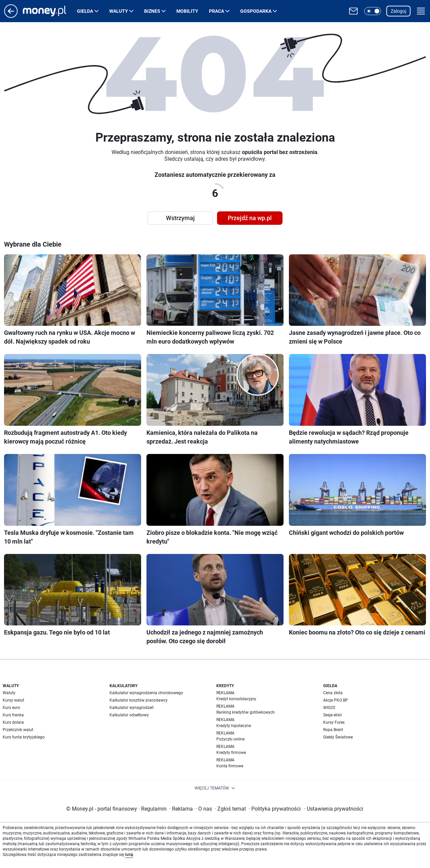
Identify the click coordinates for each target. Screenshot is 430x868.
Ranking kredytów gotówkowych (246, 712)
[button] (373, 11)
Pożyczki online (230, 739)
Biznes (152, 11)
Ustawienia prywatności (334, 809)
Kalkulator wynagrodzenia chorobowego (146, 693)
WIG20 (329, 708)
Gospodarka (256, 11)
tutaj (129, 855)
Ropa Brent (333, 730)
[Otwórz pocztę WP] (353, 11)
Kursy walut (13, 700)
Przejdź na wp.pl (250, 218)
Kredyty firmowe (231, 753)
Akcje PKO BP (336, 700)
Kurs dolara (13, 722)
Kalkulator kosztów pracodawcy (139, 700)
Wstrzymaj (180, 218)
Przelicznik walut (18, 730)
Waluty (119, 11)
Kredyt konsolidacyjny (236, 699)
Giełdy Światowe (338, 737)
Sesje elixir (333, 715)
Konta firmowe (230, 766)
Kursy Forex (334, 722)
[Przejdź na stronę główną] (11, 16)
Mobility (187, 11)
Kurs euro (11, 708)
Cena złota (333, 693)
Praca (217, 11)
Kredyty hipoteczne (234, 726)
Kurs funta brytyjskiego (24, 737)
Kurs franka (13, 715)
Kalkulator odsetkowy (129, 715)
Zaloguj (398, 11)
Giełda (85, 11)
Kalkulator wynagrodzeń (132, 708)
